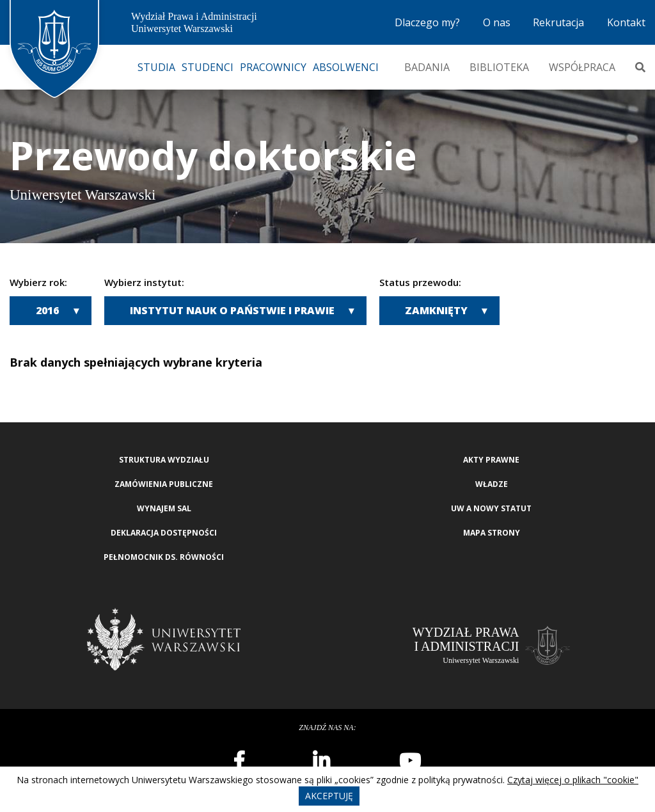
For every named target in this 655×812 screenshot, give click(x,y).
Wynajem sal (164, 508)
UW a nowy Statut (491, 508)
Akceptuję (329, 796)
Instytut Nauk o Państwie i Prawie (232, 310)
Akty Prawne (491, 460)
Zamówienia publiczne (164, 484)
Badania (427, 67)
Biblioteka (499, 67)
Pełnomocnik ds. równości (164, 557)
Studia (156, 67)
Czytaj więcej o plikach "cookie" (573, 780)
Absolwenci (346, 67)
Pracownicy (273, 67)
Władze (492, 484)
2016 (47, 310)
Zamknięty (436, 310)
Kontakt (626, 22)
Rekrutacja (558, 22)
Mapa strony (492, 533)
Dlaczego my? (427, 22)
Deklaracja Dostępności (164, 533)
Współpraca (582, 67)
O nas (497, 22)
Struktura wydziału (164, 460)
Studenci (208, 67)
